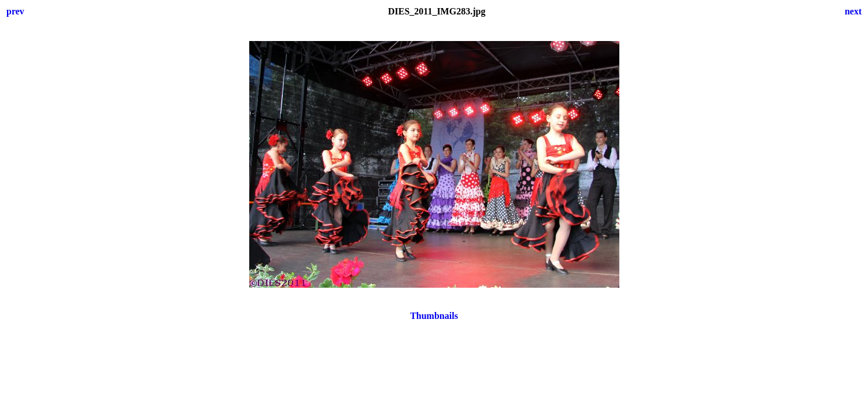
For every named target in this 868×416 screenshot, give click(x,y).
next (853, 11)
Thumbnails (434, 316)
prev (15, 11)
